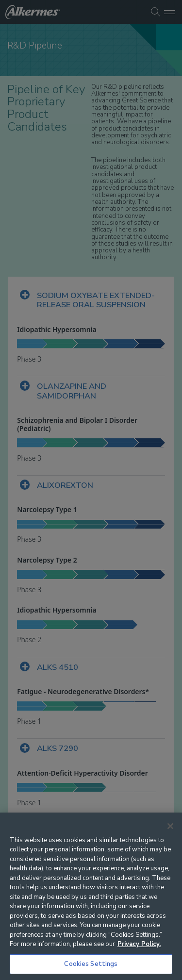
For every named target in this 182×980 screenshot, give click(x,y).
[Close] (170, 826)
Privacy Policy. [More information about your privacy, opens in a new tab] (139, 944)
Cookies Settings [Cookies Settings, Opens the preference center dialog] (91, 964)
